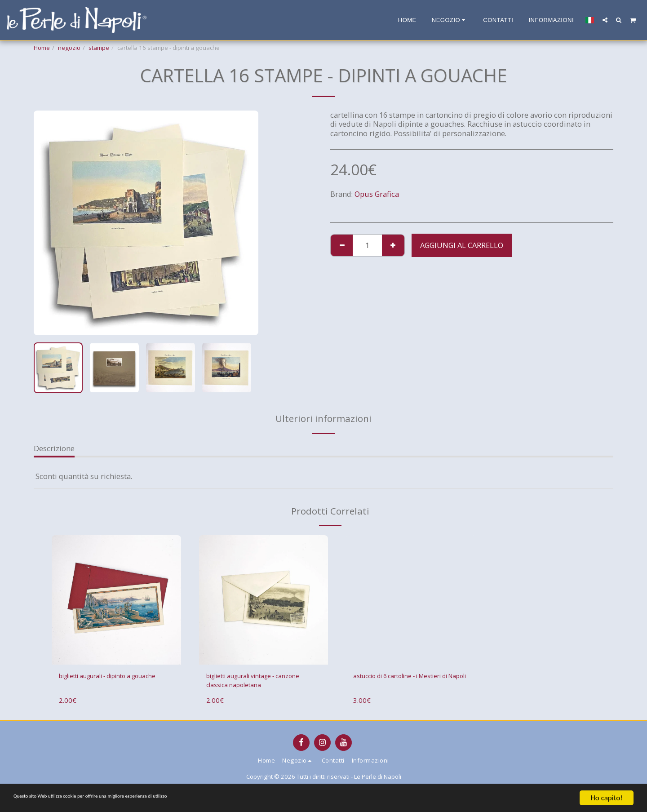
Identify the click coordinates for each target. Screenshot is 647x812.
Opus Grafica (377, 194)
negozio (69, 48)
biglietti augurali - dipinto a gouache (107, 683)
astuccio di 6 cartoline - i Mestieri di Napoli (396, 683)
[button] (605, 20)
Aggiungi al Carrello (462, 245)
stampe (99, 48)
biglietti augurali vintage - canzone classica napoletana (255, 683)
